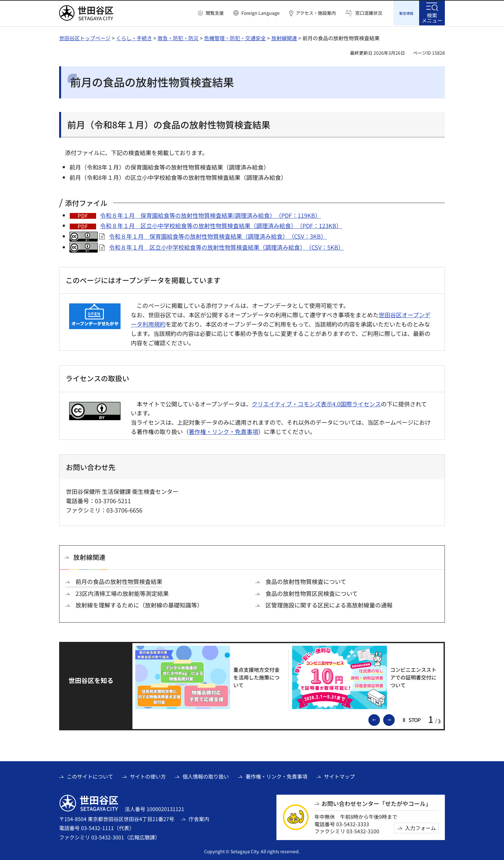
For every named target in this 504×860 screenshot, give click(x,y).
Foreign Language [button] (261, 13)
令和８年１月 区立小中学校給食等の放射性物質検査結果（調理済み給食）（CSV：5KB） (226, 246)
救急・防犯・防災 (178, 37)
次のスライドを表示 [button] (394, 718)
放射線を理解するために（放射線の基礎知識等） (139, 604)
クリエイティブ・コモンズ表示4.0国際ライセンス (316, 403)
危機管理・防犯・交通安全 (235, 37)
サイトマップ (339, 775)
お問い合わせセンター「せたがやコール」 (376, 803)
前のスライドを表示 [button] (380, 718)
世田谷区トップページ (85, 37)
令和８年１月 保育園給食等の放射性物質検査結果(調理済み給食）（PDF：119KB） (210, 214)
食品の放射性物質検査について (306, 581)
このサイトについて (90, 775)
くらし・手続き (134, 37)
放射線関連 (284, 37)
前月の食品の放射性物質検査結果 (119, 581)
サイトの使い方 (148, 775)
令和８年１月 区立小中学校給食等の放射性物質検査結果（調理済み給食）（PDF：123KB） (221, 225)
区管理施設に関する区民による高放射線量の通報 (329, 604)
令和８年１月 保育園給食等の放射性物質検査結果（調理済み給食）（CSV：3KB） (218, 235)
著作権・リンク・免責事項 (223, 430)
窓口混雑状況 (369, 13)
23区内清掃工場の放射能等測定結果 (122, 592)
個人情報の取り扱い (206, 775)
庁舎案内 (199, 818)
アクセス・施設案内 (316, 13)
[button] (211, 13)
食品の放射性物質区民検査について (312, 592)
